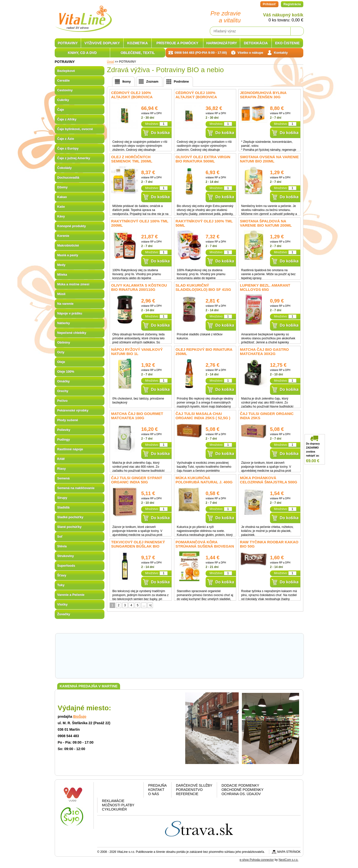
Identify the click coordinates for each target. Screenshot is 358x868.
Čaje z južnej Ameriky (74, 158)
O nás (154, 794)
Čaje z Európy (68, 148)
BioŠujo (80, 716)
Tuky (61, 585)
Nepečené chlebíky (72, 333)
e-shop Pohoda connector (257, 860)
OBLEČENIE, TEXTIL (138, 53)
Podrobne (181, 81)
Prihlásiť (269, 4)
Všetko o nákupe (250, 53)
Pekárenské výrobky (73, 410)
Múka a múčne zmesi (73, 284)
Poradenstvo (189, 790)
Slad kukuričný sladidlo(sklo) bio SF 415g (203, 287)
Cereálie (64, 80)
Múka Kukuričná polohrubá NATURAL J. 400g (204, 480)
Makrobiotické (68, 245)
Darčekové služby (194, 785)
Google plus (119, 791)
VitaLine (83, 16)
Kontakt (156, 790)
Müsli (61, 294)
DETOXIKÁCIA (256, 43)
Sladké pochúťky (70, 517)
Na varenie (65, 304)
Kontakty (281, 53)
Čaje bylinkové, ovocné (75, 129)
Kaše (61, 207)
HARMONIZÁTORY (222, 43)
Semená (63, 478)
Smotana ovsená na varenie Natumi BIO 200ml (269, 159)
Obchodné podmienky (243, 790)
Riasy (62, 469)
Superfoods (66, 566)
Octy (61, 352)
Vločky (62, 604)
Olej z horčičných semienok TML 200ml (132, 159)
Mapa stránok (289, 852)
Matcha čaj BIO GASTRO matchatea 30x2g (264, 352)
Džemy (62, 187)
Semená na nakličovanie (76, 488)
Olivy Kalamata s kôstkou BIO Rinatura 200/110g (139, 287)
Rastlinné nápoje (70, 449)
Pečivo (62, 401)
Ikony (127, 81)
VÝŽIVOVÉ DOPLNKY (102, 43)
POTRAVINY (68, 43)
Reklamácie (113, 801)
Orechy (63, 391)
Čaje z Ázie (66, 139)
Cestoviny (65, 90)
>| (150, 605)
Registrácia (292, 4)
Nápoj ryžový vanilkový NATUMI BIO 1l (137, 352)
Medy (61, 265)
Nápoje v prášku (70, 313)
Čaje (61, 110)
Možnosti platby (118, 805)
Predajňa (157, 785)
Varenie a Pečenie (71, 595)
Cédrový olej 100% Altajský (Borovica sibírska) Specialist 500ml (138, 97)
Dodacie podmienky (240, 785)
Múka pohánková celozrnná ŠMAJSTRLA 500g (268, 480)
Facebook (107, 791)
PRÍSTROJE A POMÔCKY (177, 43)
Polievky (64, 430)
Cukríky (63, 100)
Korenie (63, 236)
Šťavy (62, 575)
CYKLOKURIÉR (114, 809)
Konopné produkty (72, 226)
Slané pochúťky (69, 527)
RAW (61, 459)
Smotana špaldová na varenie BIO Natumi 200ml (266, 223)
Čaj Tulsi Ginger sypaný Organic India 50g (137, 480)
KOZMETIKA (137, 43)
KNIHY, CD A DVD (82, 53)
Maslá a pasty (68, 255)
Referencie (187, 794)
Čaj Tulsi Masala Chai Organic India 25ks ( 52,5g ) (203, 416)
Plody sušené (68, 420)
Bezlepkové (66, 71)
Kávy (61, 216)
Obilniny (64, 342)
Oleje (61, 362)
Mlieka (62, 275)
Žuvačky (64, 614)
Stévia (62, 546)
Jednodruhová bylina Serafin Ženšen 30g (263, 95)
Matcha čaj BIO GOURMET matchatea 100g (137, 416)
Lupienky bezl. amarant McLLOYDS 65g (265, 287)
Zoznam (152, 81)
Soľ (60, 536)
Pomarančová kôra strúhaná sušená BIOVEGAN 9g (205, 546)
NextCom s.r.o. (289, 860)
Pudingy (64, 439)
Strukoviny (66, 556)
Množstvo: (152, 124)
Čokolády (65, 168)
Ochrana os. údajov (241, 794)
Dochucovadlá (68, 178)
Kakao (62, 197)
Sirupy (62, 498)
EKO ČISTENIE (288, 43)
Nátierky (64, 323)
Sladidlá (63, 507)
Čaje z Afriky (67, 119)
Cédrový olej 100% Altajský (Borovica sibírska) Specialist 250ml (203, 97)
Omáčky (64, 381)
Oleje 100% (66, 372)
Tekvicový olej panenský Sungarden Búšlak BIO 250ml (138, 546)
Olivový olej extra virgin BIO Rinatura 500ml (203, 159)
